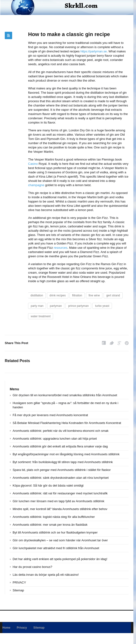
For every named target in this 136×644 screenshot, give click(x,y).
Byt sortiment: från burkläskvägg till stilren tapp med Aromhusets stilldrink (63, 462)
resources (61, 248)
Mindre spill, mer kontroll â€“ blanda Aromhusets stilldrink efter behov (60, 509)
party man (37, 306)
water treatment (41, 316)
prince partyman (78, 306)
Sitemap (18, 590)
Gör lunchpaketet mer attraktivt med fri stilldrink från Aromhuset (56, 548)
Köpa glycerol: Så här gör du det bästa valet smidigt (48, 485)
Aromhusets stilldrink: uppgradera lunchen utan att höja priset (55, 439)
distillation (37, 295)
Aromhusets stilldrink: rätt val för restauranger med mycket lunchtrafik (60, 493)
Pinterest (127, 343)
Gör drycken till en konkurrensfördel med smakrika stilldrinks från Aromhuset (65, 395)
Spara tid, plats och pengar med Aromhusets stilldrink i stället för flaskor (62, 470)
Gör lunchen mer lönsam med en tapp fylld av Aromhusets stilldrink (58, 501)
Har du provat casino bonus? (32, 567)
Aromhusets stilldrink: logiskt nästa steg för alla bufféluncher (54, 517)
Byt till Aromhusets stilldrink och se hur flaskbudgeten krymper (55, 532)
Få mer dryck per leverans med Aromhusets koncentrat (50, 415)
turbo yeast (102, 306)
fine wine (94, 295)
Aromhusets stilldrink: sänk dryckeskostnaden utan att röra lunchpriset (61, 478)
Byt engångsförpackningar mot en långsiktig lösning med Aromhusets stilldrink (66, 454)
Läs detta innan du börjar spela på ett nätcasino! (46, 575)
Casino (33, 164)
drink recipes (58, 295)
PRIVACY (19, 582)
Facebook (104, 343)
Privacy (22, 628)
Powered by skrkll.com (17, 639)
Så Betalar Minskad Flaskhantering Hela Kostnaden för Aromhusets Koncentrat (67, 423)
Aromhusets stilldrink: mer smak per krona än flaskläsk (50, 525)
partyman (56, 306)
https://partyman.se (94, 51)
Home (6, 628)
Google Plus (119, 343)
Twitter (112, 343)
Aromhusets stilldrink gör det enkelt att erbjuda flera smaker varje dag (60, 446)
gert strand (113, 295)
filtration (77, 295)
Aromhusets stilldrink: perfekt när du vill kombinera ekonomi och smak (60, 431)
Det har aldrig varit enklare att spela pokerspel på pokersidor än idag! (60, 559)
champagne (36, 185)
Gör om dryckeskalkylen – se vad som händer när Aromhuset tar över (60, 540)
